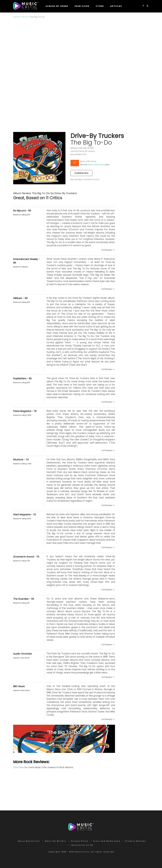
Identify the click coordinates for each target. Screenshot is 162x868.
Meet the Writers (56, 841)
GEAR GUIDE (82, 6)
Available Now (81, 173)
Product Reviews (136, 841)
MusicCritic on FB (82, 845)
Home (17, 17)
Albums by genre (57, 6)
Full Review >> (108, 250)
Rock (25, 17)
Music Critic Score (96, 165)
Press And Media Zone (107, 841)
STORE (100, 6)
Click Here (64, 745)
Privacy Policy (80, 841)
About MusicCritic (29, 841)
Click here (19, 767)
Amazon (96, 179)
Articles (116, 6)
